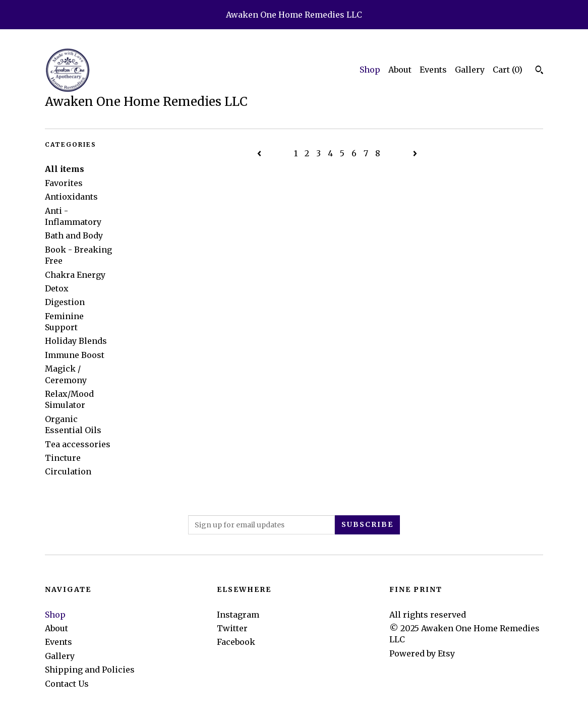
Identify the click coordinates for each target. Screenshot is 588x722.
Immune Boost (75, 355)
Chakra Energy (75, 275)
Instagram (238, 615)
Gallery (470, 70)
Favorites (64, 183)
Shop (370, 70)
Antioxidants (71, 197)
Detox (57, 288)
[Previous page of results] (260, 153)
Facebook (236, 642)
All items (65, 169)
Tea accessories (78, 444)
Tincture (63, 458)
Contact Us (67, 684)
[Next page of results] (415, 153)
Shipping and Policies (90, 670)
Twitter (232, 628)
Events (433, 70)
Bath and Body (74, 235)
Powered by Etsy (422, 653)
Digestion (65, 302)
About (400, 70)
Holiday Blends (76, 341)
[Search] (539, 71)
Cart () (508, 70)
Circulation (68, 471)
